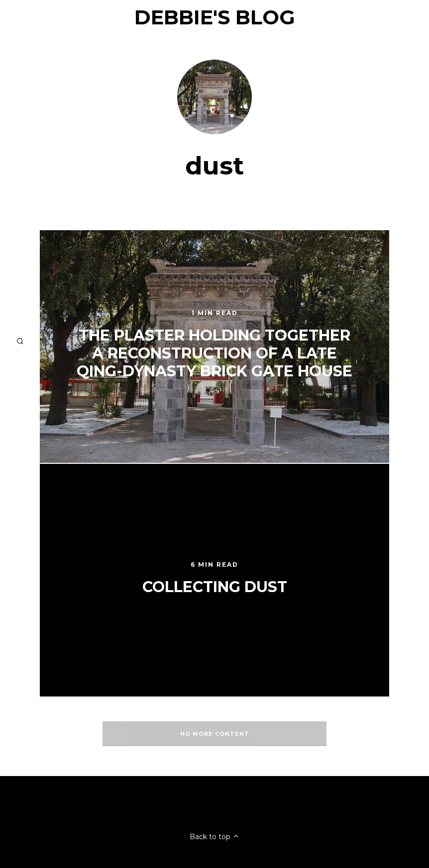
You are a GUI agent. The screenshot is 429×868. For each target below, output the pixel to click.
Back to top (214, 837)
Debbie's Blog (215, 17)
